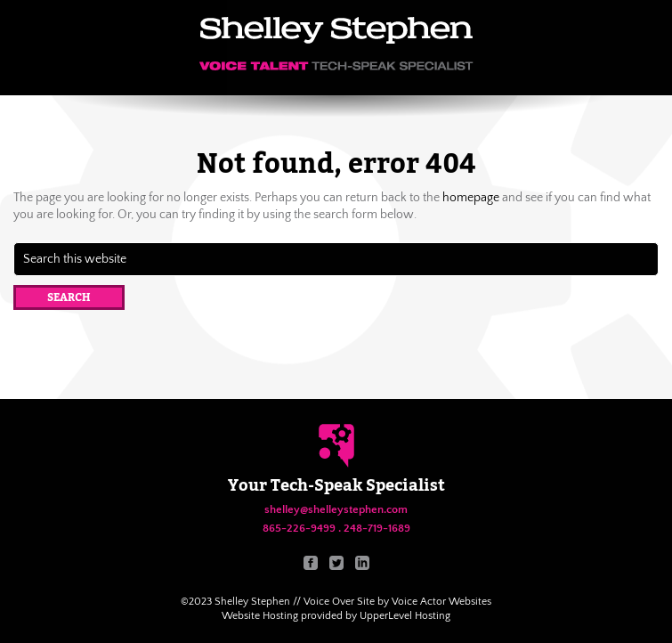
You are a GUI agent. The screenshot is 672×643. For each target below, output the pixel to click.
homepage (471, 198)
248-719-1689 (377, 528)
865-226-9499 (299, 528)
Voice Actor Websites (441, 602)
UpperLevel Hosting (405, 616)
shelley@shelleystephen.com (336, 509)
